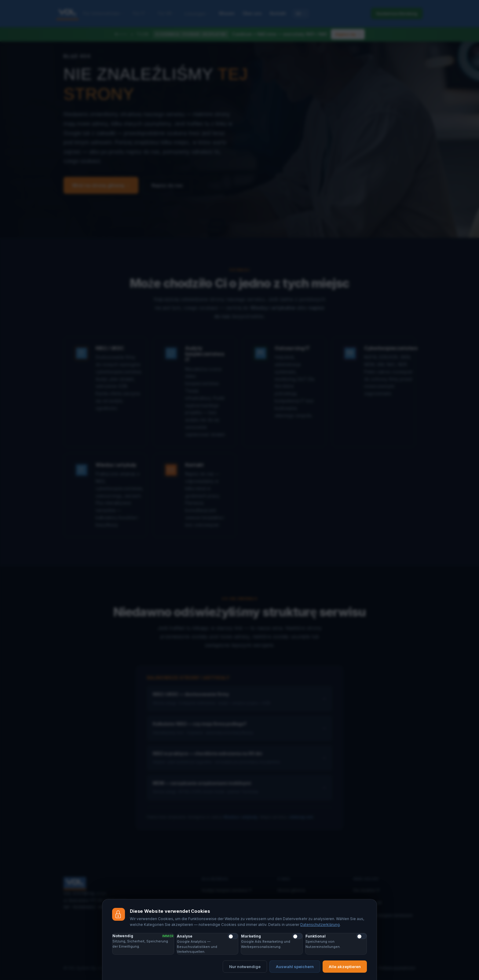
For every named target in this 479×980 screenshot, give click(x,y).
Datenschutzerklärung (320, 925)
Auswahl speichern (295, 967)
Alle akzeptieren (345, 967)
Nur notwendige (245, 967)
